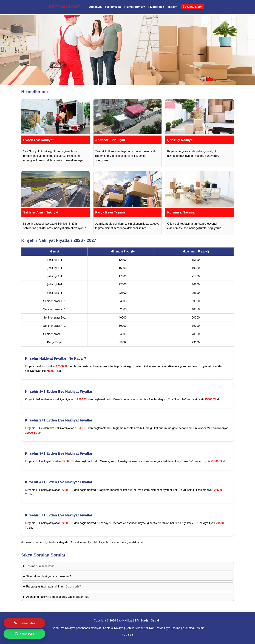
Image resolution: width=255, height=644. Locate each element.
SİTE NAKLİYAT (65, 7)
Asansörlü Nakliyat (89, 628)
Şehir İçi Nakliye (113, 628)
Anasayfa (95, 7)
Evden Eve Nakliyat (63, 628)
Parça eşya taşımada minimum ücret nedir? (54, 587)
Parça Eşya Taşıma (168, 628)
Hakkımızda (113, 7)
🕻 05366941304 (193, 7)
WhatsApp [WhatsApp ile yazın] (24, 634)
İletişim (172, 7)
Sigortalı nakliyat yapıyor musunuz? (49, 576)
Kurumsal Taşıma (193, 628)
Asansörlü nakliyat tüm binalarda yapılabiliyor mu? (58, 597)
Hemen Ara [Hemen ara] (24, 623)
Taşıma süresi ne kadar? (42, 566)
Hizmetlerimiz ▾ (135, 7)
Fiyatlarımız (156, 7)
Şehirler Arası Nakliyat (140, 628)
